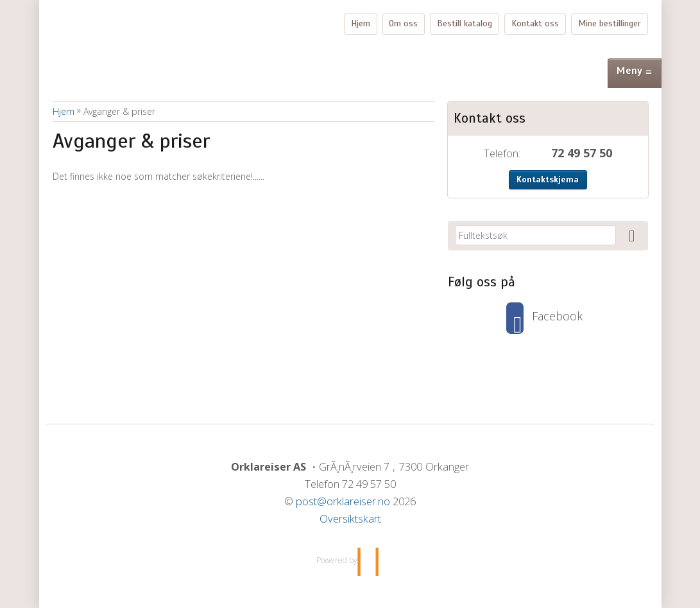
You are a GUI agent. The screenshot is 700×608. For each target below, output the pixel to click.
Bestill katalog (465, 23)
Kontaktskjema (548, 179)
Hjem (361, 23)
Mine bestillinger (610, 23)
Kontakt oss (535, 23)
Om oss (403, 23)
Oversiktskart (350, 519)
